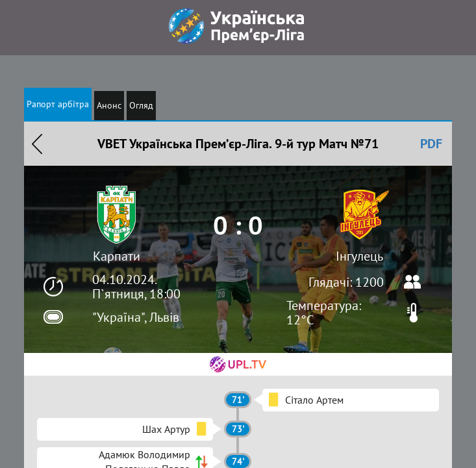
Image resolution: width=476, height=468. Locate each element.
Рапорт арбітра (58, 104)
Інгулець (359, 256)
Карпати (117, 256)
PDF (431, 144)
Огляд (141, 105)
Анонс (109, 105)
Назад (37, 144)
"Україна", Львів (136, 317)
